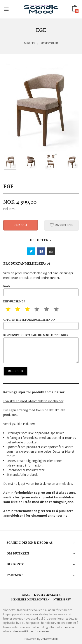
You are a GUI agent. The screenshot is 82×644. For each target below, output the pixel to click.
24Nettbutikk (49, 639)
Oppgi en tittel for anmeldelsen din (41, 324)
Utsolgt (21, 225)
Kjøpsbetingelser (47, 595)
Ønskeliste (62, 225)
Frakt (26, 595)
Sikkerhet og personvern (30, 600)
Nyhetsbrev (62, 600)
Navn (41, 290)
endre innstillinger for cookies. (30, 631)
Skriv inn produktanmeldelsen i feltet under (41, 348)
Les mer (69, 627)
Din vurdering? (14, 302)
